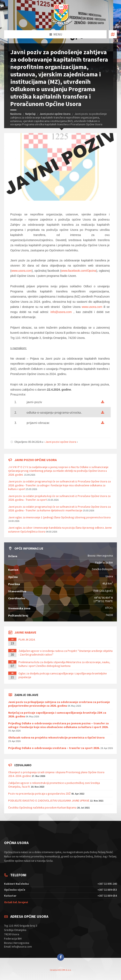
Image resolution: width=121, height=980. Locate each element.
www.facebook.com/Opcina (79, 271)
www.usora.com (22, 271)
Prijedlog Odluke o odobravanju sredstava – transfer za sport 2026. (54, 748)
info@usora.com (61, 312)
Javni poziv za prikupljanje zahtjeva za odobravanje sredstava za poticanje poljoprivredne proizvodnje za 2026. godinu (59, 704)
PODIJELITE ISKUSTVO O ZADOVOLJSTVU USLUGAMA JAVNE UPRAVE (49, 801)
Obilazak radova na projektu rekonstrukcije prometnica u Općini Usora (56, 737)
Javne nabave (25, 632)
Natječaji (30, 114)
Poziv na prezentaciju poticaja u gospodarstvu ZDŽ (39, 794)
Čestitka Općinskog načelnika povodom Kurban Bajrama (42, 807)
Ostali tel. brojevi (16, 902)
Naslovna (16, 114)
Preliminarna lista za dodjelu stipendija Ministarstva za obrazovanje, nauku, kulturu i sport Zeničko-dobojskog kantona (64, 664)
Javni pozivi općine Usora (55, 114)
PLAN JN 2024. (27, 640)
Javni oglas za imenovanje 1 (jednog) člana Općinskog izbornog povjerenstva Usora (59, 517)
